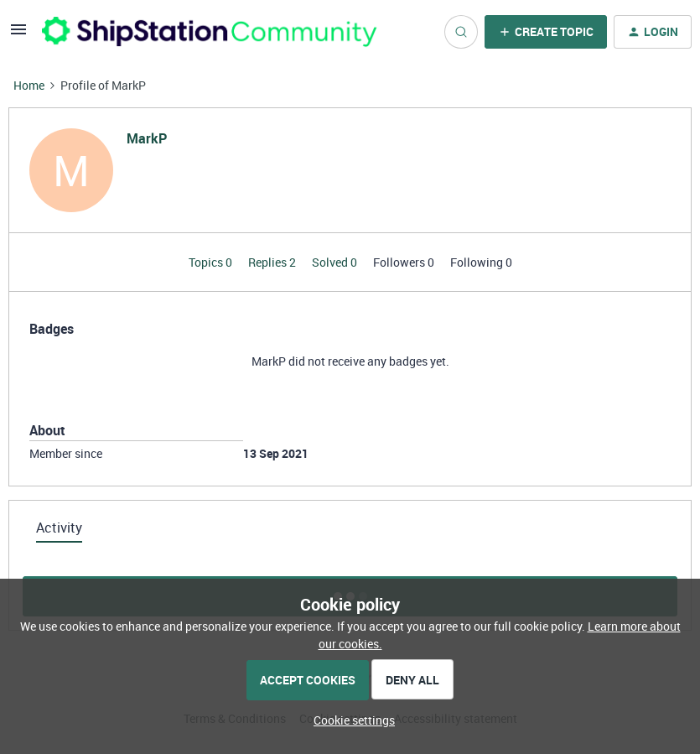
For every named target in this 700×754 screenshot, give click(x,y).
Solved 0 (336, 262)
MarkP (147, 138)
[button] (18, 35)
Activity (59, 528)
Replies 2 (273, 262)
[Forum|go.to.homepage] (210, 31)
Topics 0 (212, 262)
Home (29, 85)
